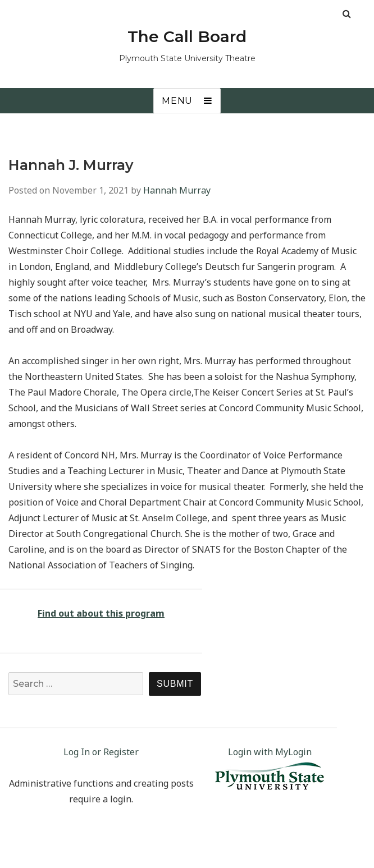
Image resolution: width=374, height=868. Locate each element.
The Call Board (187, 36)
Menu (177, 101)
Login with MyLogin (270, 752)
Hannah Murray (177, 190)
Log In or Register (101, 752)
